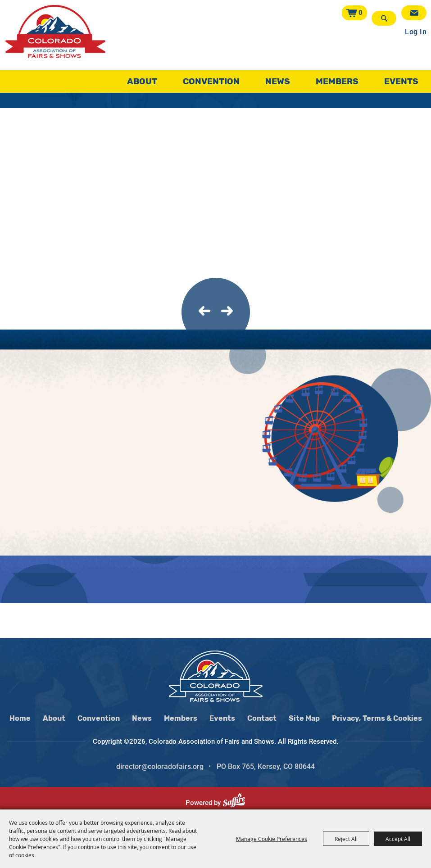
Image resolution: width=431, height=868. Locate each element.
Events (401, 79)
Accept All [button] (398, 839)
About (142, 79)
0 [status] (362, 13)
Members (337, 79)
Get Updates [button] (414, 13)
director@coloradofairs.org (160, 766)
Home (20, 718)
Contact (262, 718)
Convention (211, 79)
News (278, 79)
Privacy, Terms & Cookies (377, 718)
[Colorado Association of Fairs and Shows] (55, 38)
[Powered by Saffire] (238, 803)
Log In (416, 29)
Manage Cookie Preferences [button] (272, 839)
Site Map (304, 718)
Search (385, 18)
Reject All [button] (346, 839)
